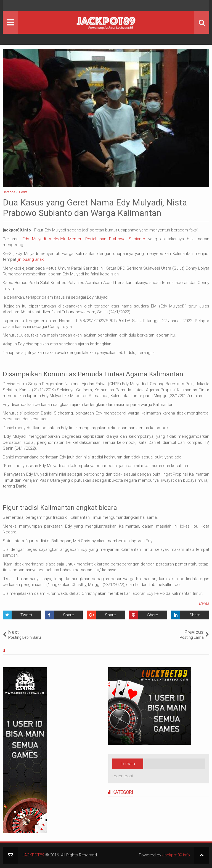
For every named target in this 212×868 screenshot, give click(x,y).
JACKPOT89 (33, 855)
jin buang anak (31, 259)
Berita (204, 603)
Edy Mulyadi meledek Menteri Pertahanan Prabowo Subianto (82, 239)
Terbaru (128, 764)
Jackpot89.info (176, 855)
